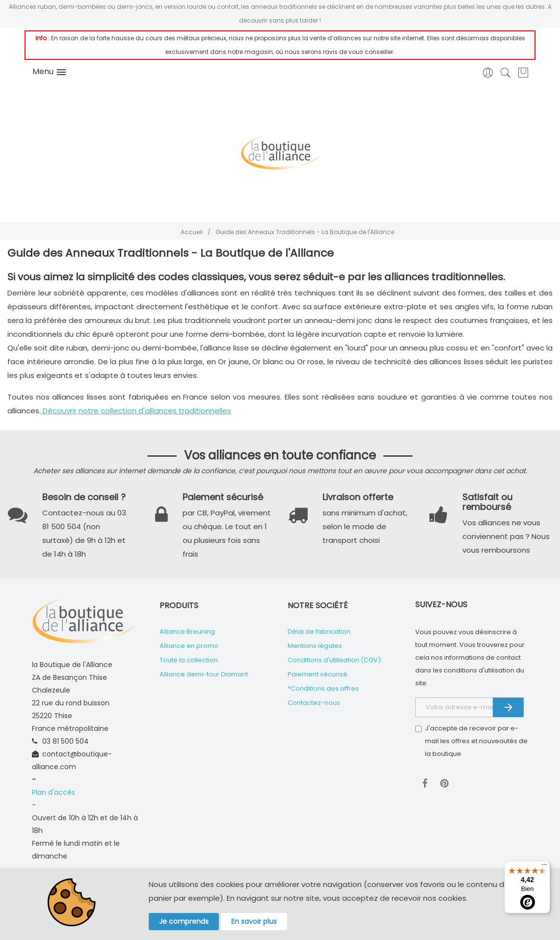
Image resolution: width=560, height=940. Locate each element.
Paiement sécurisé (318, 674)
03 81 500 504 (66, 741)
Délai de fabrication (319, 631)
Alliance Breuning (187, 631)
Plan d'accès (53, 792)
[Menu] (544, 867)
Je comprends (184, 921)
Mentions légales (315, 646)
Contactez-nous (314, 703)
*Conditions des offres (323, 688)
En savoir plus (254, 921)
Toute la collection (189, 660)
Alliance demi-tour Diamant (204, 674)
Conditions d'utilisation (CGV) (334, 660)
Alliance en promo (189, 646)
